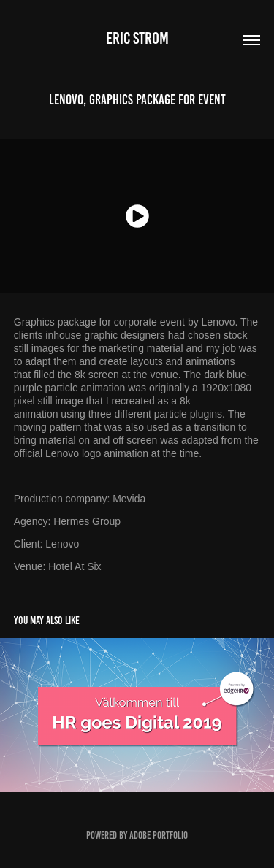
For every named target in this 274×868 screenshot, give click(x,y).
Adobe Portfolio (159, 836)
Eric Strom (137, 38)
